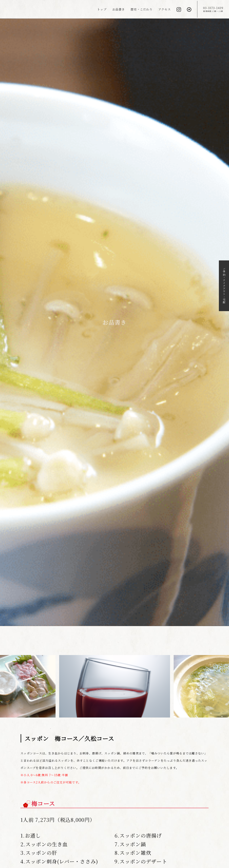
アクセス (165, 9)
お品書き (119, 9)
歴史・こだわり (142, 9)
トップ (102, 9)
